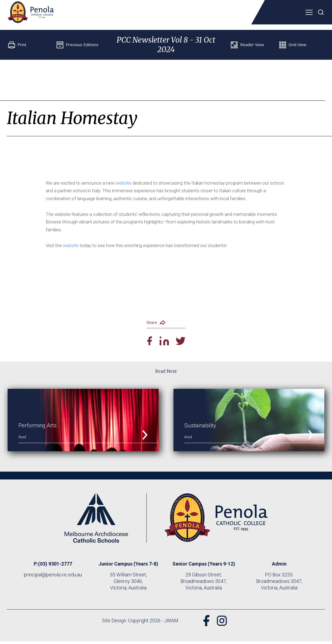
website (123, 183)
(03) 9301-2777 (55, 566)
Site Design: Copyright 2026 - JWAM (138, 623)
